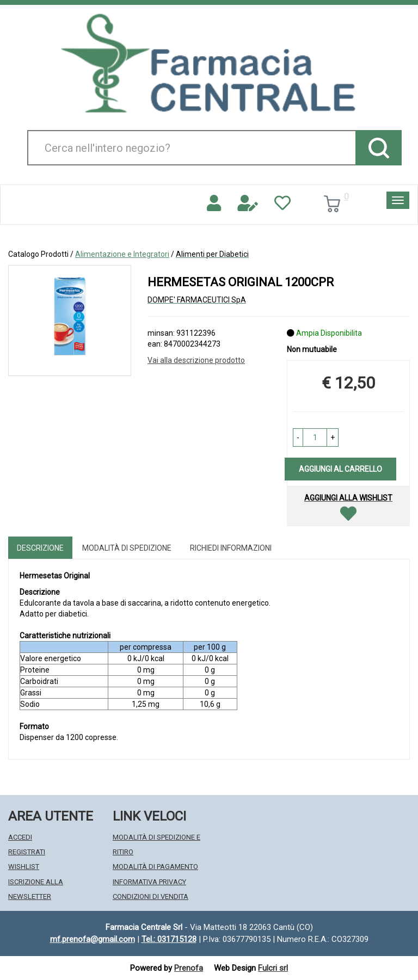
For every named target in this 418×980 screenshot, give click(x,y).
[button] (298, 437)
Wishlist (24, 867)
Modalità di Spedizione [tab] (127, 548)
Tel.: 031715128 (169, 939)
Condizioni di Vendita (150, 896)
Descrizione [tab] (40, 548)
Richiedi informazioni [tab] (231, 548)
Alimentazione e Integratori (122, 254)
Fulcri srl (273, 968)
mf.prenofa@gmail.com (93, 939)
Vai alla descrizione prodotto (196, 360)
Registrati (27, 852)
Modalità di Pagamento (155, 867)
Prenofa (189, 968)
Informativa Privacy (149, 882)
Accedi (20, 837)
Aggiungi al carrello (340, 469)
